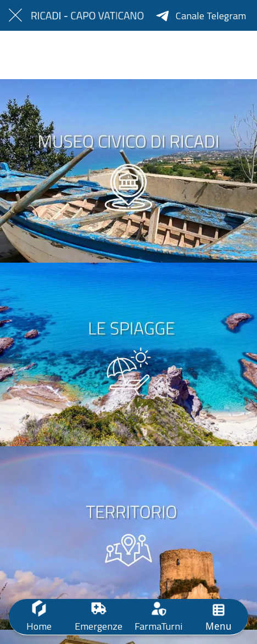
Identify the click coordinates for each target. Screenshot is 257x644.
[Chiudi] (15, 15)
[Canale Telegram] (201, 15)
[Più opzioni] (218, 617)
